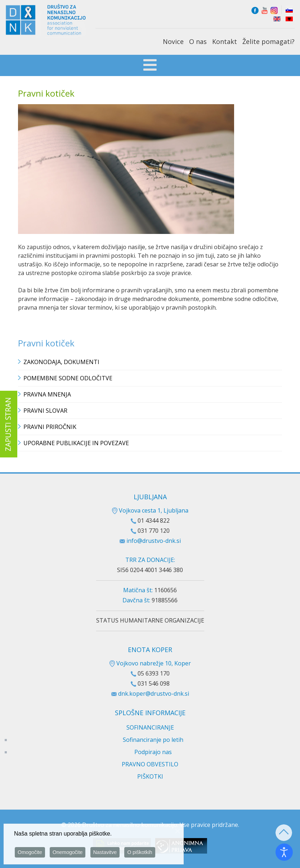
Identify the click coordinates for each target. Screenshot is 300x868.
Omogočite (30, 852)
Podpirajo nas (153, 752)
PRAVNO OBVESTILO (150, 764)
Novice (173, 41)
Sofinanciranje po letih (153, 740)
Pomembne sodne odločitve (68, 378)
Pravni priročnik (50, 427)
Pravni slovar (45, 411)
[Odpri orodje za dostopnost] (284, 852)
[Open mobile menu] (150, 66)
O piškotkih (140, 852)
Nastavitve (105, 852)
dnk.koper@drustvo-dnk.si (154, 694)
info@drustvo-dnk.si (154, 541)
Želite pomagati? (268, 41)
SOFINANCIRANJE (150, 727)
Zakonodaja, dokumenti (61, 362)
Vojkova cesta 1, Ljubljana (150, 510)
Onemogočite (68, 852)
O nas (198, 41)
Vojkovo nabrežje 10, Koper (150, 663)
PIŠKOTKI (150, 776)
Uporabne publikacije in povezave (76, 443)
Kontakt (225, 41)
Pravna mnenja (47, 394)
